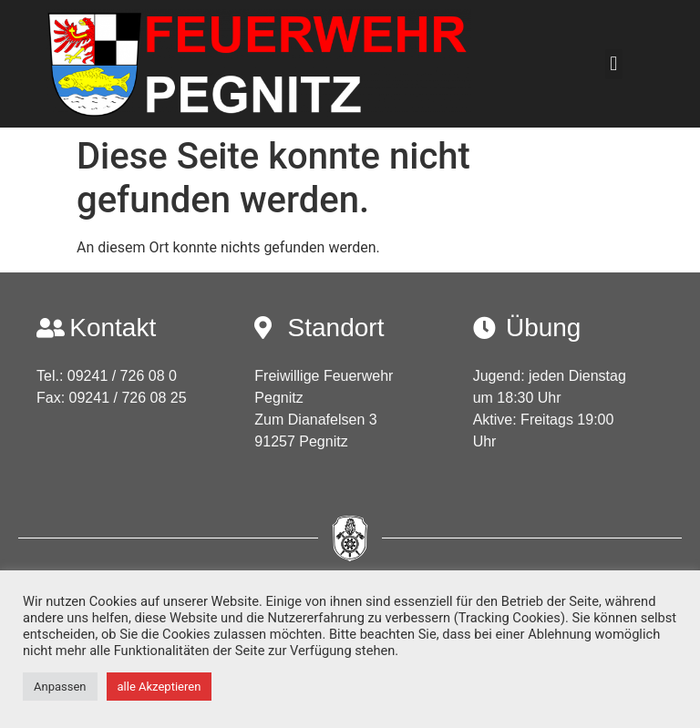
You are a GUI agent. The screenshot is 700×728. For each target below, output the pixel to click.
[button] (614, 64)
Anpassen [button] (60, 687)
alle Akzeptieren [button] (160, 687)
